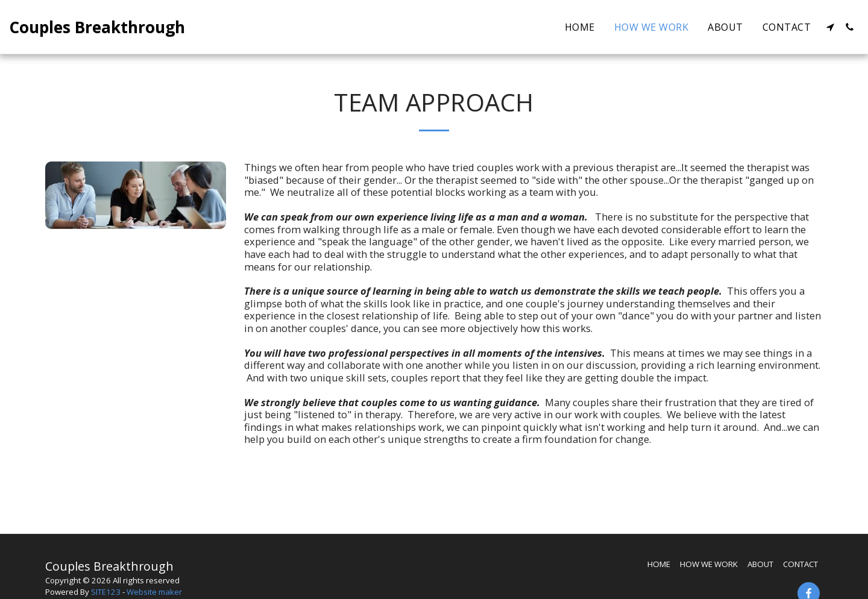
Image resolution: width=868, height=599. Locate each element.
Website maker (154, 592)
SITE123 (106, 592)
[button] (830, 27)
